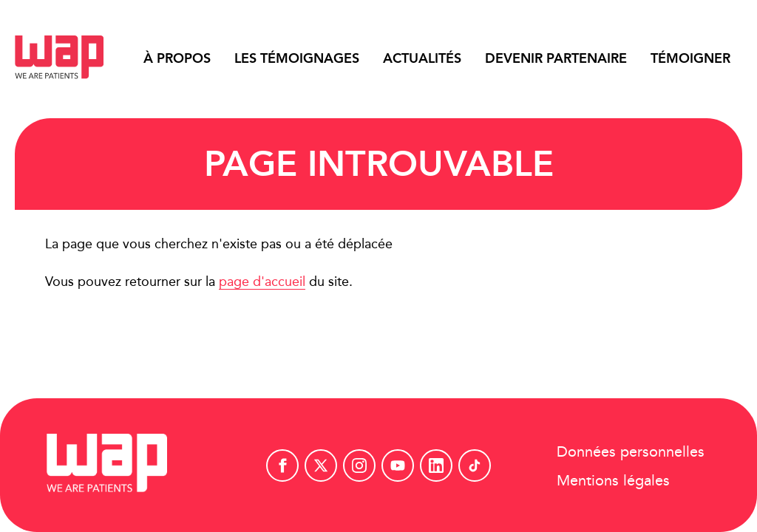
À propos (177, 58)
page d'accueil (262, 281)
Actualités (422, 58)
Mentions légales (613, 479)
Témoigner (690, 58)
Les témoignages (297, 58)
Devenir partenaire (556, 58)
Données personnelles (631, 450)
